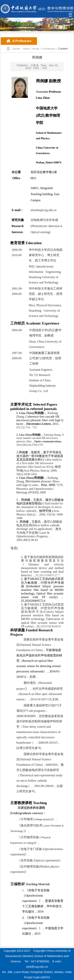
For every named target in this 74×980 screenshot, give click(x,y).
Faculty (36, 49)
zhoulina (43, 210)
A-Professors (49, 49)
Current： (17, 49)
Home (26, 49)
